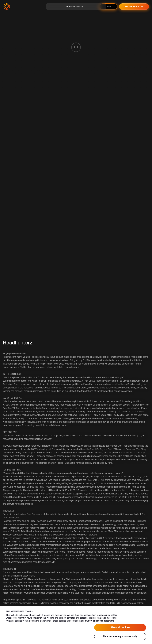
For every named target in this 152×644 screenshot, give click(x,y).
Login (108, 7)
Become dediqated (134, 7)
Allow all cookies (120, 627)
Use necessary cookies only (120, 636)
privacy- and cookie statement (99, 621)
